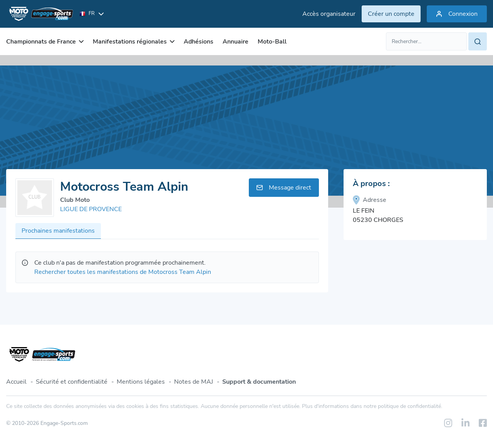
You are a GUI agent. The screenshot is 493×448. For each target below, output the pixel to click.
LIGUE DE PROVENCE (91, 209)
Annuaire (236, 42)
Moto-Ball (272, 42)
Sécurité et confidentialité (72, 382)
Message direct (284, 188)
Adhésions (199, 42)
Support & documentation (259, 382)
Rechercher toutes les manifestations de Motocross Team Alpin (123, 272)
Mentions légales (141, 382)
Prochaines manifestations (58, 231)
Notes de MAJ (194, 382)
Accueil (16, 382)
